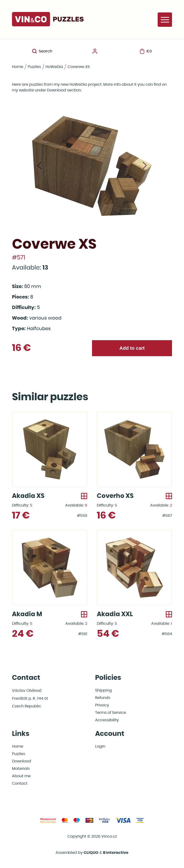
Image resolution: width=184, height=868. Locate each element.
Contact (20, 783)
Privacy (102, 705)
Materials (21, 769)
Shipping (103, 690)
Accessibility (107, 720)
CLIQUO (91, 853)
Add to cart (132, 348)
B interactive (116, 853)
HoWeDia (54, 67)
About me (21, 776)
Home (18, 67)
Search (42, 51)
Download (22, 761)
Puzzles (34, 67)
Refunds (103, 698)
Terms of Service (111, 713)
